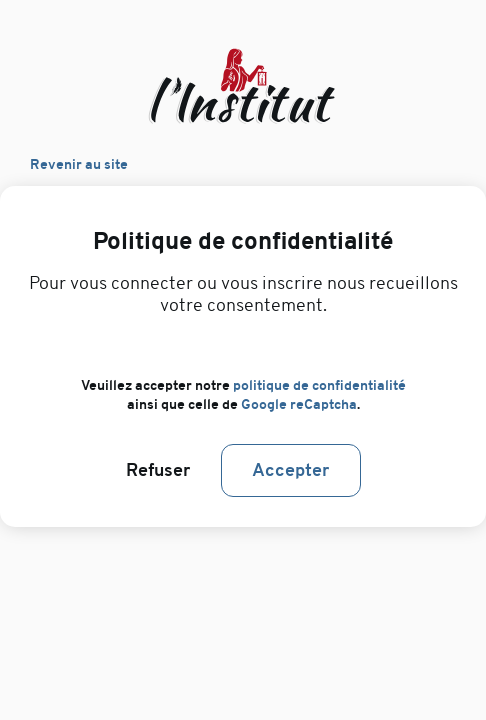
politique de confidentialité (319, 385)
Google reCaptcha (299, 404)
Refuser (158, 470)
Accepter (291, 470)
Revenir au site (79, 164)
